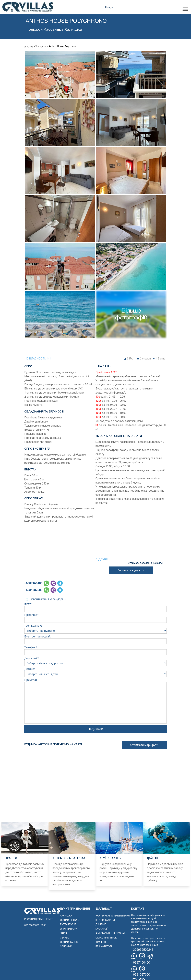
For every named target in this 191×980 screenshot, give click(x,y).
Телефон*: (95, 650)
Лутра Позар (68, 925)
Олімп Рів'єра (69, 929)
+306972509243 (142, 950)
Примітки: (95, 702)
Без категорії (104, 947)
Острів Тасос (69, 942)
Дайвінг (101, 925)
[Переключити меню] (185, 9)
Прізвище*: (95, 617)
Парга (64, 933)
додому (29, 46)
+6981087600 (33, 590)
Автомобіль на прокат (110, 933)
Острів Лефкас (70, 920)
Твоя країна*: (95, 628)
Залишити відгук (131, 570)
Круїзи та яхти (105, 920)
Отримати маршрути (144, 745)
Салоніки (66, 947)
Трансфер (102, 942)
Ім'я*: (95, 606)
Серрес (65, 938)
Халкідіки (41, 46)
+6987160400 (33, 583)
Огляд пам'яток (106, 938)
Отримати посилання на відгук (146, 563)
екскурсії (101, 929)
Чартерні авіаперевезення (113, 916)
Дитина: (95, 672)
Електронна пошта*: (95, 639)
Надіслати (95, 729)
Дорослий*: (95, 661)
